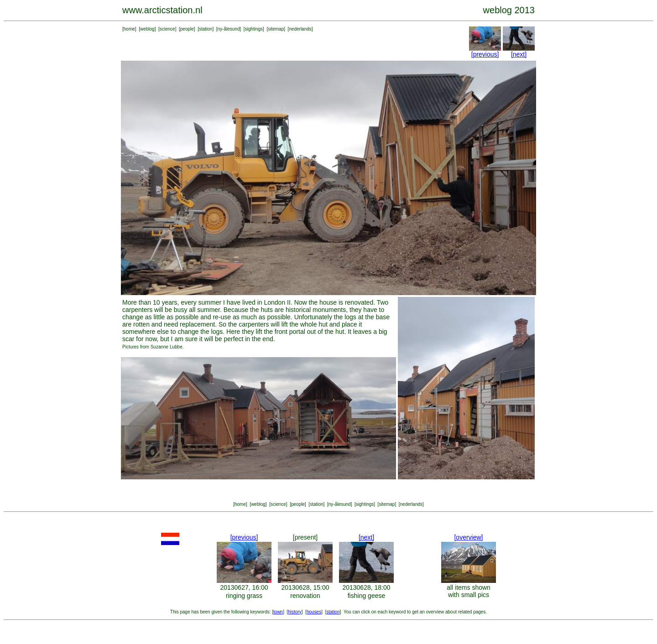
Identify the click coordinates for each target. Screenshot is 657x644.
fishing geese (367, 596)
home (129, 29)
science (167, 29)
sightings (254, 29)
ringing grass (244, 596)
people (187, 29)
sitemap (276, 29)
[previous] (485, 54)
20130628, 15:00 (305, 587)
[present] (305, 537)
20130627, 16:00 (244, 587)
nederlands (300, 29)
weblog (147, 29)
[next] (519, 54)
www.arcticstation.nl (162, 10)
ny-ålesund (229, 29)
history (295, 612)
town (278, 612)
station (206, 29)
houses (314, 612)
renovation (305, 596)
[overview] (468, 537)
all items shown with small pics (469, 591)
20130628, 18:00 (366, 587)
